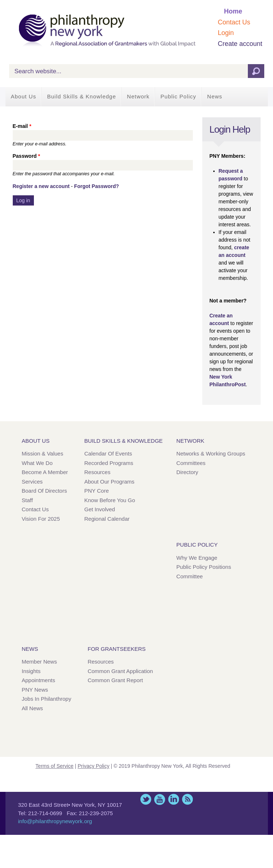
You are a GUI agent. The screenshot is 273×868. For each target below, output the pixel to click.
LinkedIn (173, 799)
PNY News (35, 690)
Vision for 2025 (41, 519)
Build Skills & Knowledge (81, 96)
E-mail (22, 126)
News (215, 96)
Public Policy (178, 96)
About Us (24, 96)
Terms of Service (54, 766)
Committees (191, 463)
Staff (28, 500)
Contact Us (234, 22)
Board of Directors (44, 491)
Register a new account (41, 186)
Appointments (39, 680)
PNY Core (96, 491)
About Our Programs (109, 482)
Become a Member (45, 472)
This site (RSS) (187, 799)
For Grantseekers (116, 649)
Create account (240, 44)
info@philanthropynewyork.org (55, 821)
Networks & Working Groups (211, 453)
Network (138, 96)
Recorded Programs (109, 463)
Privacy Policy (93, 766)
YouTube (160, 799)
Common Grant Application (120, 671)
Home (233, 11)
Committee (190, 576)
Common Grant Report (115, 680)
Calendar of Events (108, 453)
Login (226, 33)
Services (32, 482)
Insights (31, 671)
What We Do (37, 463)
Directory (187, 472)
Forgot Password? (96, 186)
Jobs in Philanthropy (47, 699)
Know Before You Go (110, 500)
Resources (97, 472)
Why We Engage (197, 558)
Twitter (146, 799)
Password (26, 156)
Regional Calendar (107, 519)
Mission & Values (43, 453)
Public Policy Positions (204, 567)
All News (32, 708)
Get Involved (100, 509)
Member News (40, 662)
